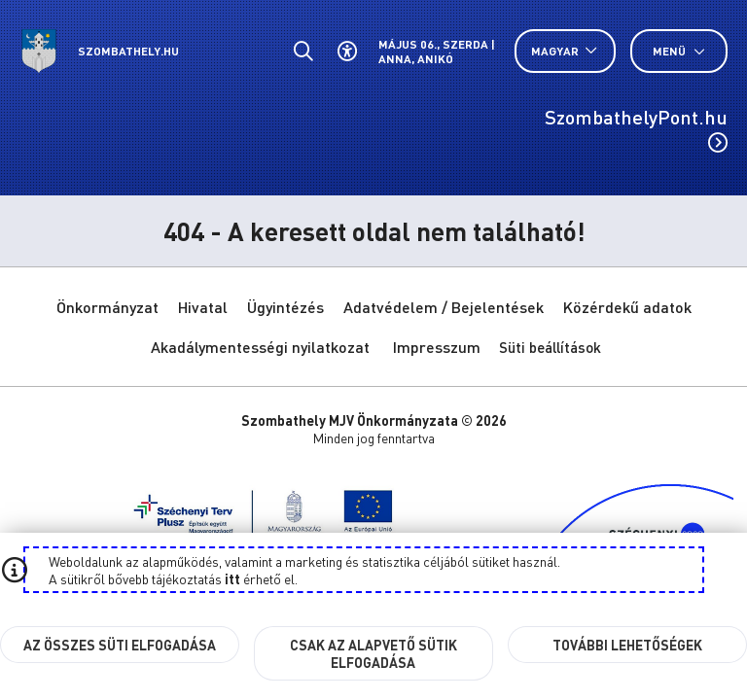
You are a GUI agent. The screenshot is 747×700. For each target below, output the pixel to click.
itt (232, 578)
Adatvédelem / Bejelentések (444, 307)
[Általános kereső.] (303, 51)
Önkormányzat (107, 307)
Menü (679, 51)
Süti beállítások (550, 347)
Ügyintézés (285, 307)
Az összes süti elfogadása (120, 645)
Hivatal (203, 307)
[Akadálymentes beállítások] (347, 51)
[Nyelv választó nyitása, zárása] (565, 51)
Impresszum (437, 347)
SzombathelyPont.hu (636, 128)
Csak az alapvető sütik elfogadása (373, 653)
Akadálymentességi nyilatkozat (260, 347)
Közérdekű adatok (627, 307)
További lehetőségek (627, 645)
